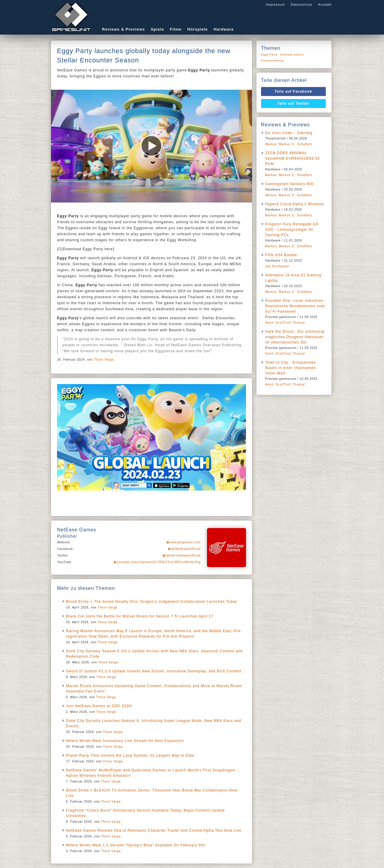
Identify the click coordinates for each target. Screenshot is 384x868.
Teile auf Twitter (294, 104)
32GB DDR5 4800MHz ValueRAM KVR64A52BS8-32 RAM (292, 158)
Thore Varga (104, 360)
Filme (176, 29)
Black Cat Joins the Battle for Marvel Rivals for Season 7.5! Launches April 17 (140, 616)
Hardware (224, 29)
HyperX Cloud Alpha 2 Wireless (295, 204)
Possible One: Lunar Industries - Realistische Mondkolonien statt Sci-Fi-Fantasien (296, 306)
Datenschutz (301, 5)
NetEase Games (292, 55)
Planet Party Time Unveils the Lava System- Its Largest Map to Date (130, 755)
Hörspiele (197, 29)
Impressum (275, 5)
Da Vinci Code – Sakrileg (289, 133)
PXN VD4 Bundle (281, 255)
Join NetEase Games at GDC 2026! (99, 706)
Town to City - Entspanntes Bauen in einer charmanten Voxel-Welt (291, 368)
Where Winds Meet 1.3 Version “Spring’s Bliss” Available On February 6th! (136, 845)
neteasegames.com (185, 542)
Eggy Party (269, 55)
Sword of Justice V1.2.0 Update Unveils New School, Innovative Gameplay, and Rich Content (154, 671)
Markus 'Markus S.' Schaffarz (289, 144)
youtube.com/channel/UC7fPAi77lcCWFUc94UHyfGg (159, 562)
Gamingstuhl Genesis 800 (289, 184)
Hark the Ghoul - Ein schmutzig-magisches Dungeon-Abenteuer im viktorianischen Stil (295, 337)
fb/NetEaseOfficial (186, 549)
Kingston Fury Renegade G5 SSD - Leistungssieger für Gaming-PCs (292, 230)
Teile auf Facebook (293, 92)
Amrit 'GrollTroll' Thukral (285, 323)
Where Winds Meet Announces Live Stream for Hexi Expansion (125, 741)
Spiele (157, 29)
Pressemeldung (272, 61)
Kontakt (325, 5)
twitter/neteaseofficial (183, 556)
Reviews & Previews (123, 29)
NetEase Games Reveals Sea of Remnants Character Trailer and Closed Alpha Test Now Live (154, 830)
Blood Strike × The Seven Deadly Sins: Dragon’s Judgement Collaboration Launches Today (151, 602)
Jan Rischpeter (277, 266)
